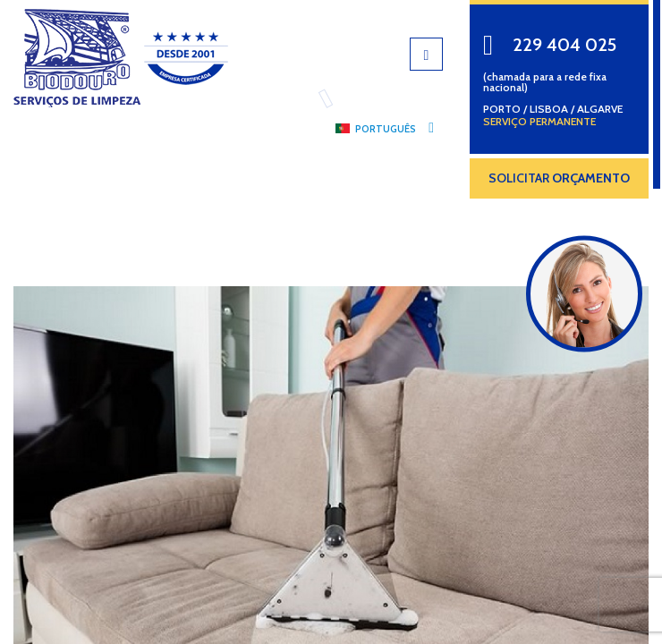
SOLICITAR (559, 178)
